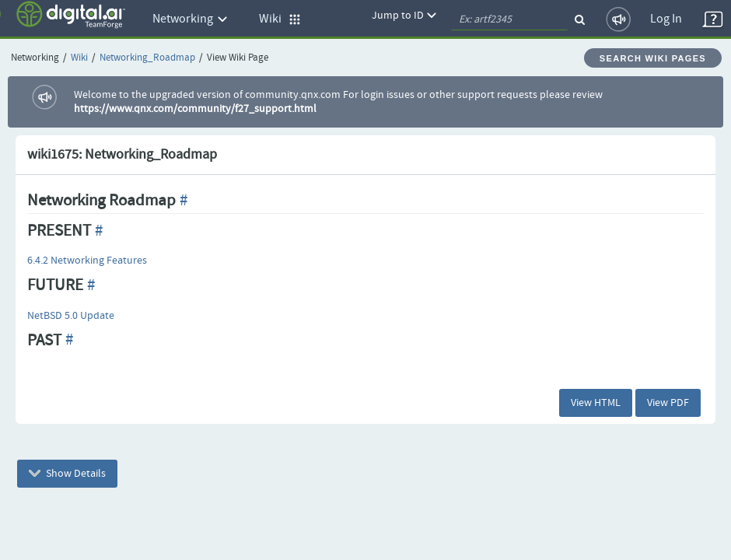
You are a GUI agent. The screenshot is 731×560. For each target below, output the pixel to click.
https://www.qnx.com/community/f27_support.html (195, 109)
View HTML (596, 403)
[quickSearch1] (509, 19)
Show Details (67, 474)
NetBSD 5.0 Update (71, 316)
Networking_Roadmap (147, 58)
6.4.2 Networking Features (87, 261)
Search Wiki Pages (653, 58)
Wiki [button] (280, 19)
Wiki (79, 58)
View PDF (668, 403)
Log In (666, 19)
